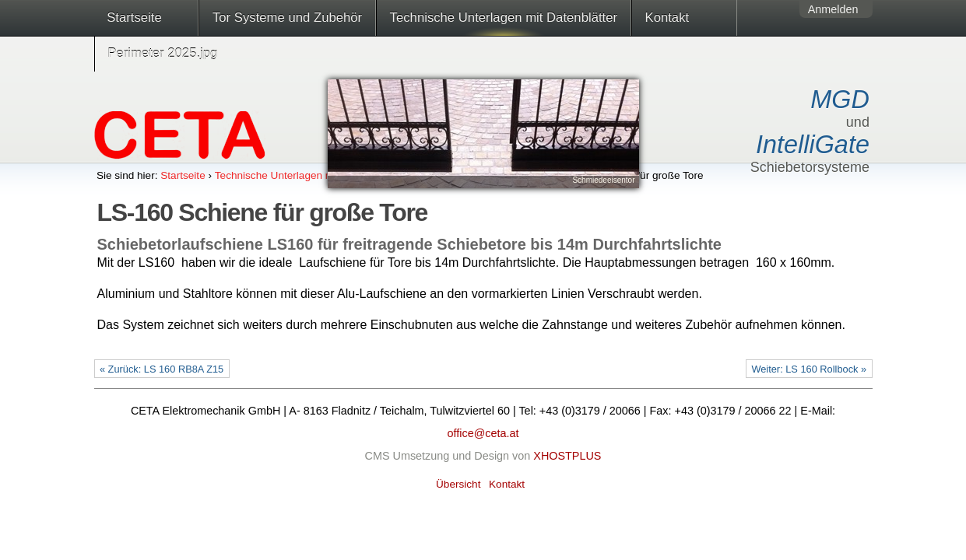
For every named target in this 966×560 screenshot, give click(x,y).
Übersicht (458, 484)
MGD (840, 100)
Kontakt (667, 17)
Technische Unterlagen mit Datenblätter (504, 17)
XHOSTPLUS (567, 456)
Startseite (134, 17)
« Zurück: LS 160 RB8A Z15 (162, 369)
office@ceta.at (483, 433)
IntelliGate (813, 145)
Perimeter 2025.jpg (162, 53)
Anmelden (833, 9)
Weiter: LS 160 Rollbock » (809, 369)
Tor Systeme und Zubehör (287, 17)
